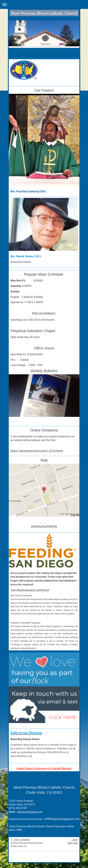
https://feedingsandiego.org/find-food (30, 590)
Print (15, 839)
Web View (73, 843)
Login (75, 839)
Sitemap (25, 839)
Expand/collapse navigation (44, 4)
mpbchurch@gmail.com (30, 812)
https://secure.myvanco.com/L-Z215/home (37, 451)
